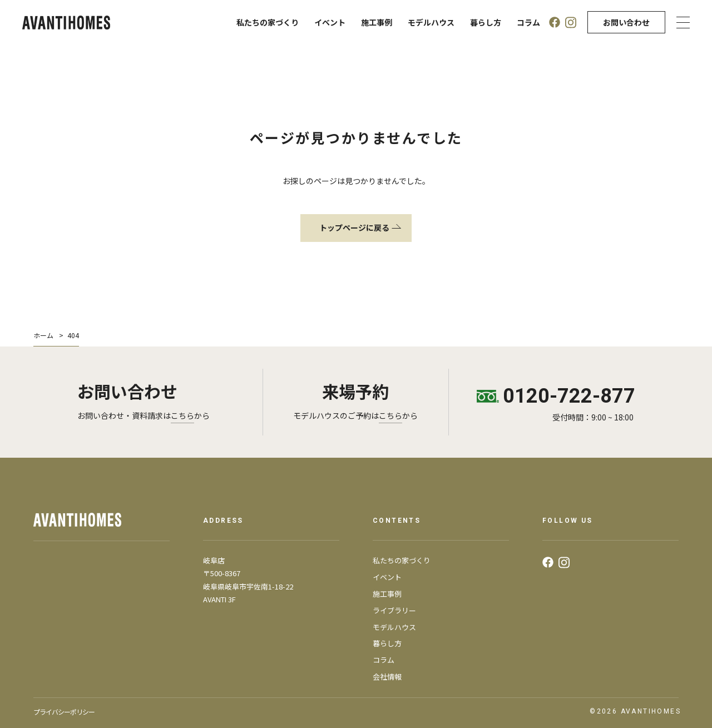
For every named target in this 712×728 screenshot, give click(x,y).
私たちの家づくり (268, 22)
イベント (330, 22)
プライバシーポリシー (64, 712)
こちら (182, 415)
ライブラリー (394, 610)
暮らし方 (486, 22)
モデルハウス (431, 22)
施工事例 (377, 22)
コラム (528, 22)
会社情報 (387, 677)
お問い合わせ (626, 22)
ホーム (43, 335)
